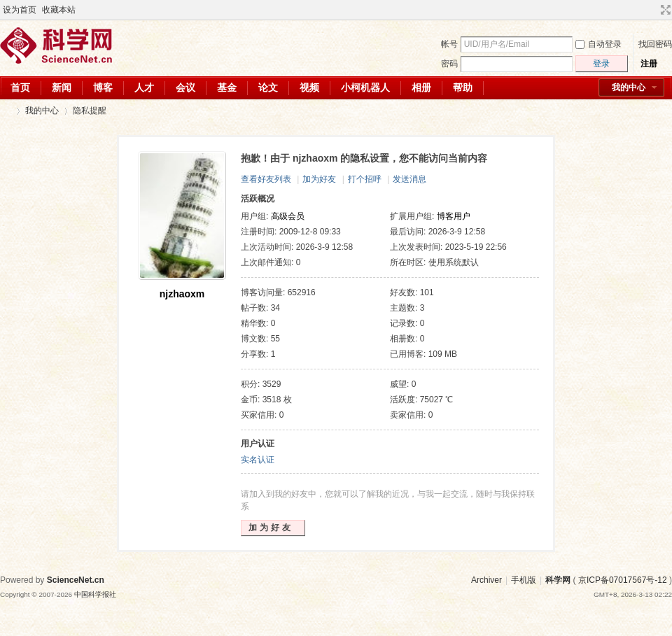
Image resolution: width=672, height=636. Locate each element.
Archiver (486, 580)
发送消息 (409, 179)
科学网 (6, 111)
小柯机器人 (365, 87)
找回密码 (655, 44)
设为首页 (20, 10)
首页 (20, 87)
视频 (309, 87)
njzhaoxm (182, 294)
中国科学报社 (95, 594)
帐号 (449, 44)
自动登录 (598, 44)
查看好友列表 (266, 179)
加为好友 (319, 179)
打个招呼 (365, 179)
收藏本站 (59, 10)
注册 (649, 64)
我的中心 (629, 87)
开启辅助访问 (652, 10)
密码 (449, 64)
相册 (421, 87)
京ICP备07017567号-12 (623, 580)
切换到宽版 (664, 10)
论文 (268, 87)
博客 (103, 87)
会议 (185, 87)
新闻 (62, 87)
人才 (144, 87)
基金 (227, 87)
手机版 (524, 580)
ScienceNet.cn (76, 580)
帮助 (463, 87)
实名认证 (258, 460)
